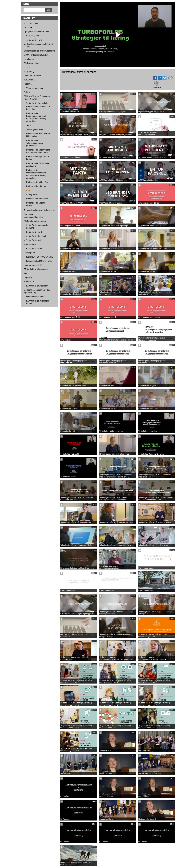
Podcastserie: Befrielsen (37, 199)
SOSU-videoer (30, 244)
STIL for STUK (33, 36)
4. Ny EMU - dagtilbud (36, 236)
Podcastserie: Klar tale (36, 186)
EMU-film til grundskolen (37, 286)
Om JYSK (28, 28)
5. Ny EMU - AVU (34, 240)
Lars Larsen (29, 59)
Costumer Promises (32, 76)
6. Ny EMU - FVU (34, 249)
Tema (29, 125)
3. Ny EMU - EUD (34, 232)
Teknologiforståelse (35, 130)
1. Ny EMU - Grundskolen (38, 103)
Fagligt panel (29, 253)
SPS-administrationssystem (36, 269)
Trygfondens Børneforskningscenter (40, 210)
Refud (26, 273)
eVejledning (29, 71)
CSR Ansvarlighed (32, 63)
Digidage (28, 278)
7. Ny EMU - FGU (34, 40)
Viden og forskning (34, 88)
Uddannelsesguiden (35, 297)
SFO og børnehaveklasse (35, 221)
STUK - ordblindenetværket (36, 55)
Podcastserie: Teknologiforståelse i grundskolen (35, 143)
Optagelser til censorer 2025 (36, 32)
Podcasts (157, 87)
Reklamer (28, 84)
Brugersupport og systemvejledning (39, 51)
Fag (28, 190)
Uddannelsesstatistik (33, 265)
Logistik (27, 67)
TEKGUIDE (29, 80)
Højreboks (33, 195)
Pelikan (27, 92)
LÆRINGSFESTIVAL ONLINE (40, 257)
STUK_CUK (29, 282)
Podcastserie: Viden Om (37, 182)
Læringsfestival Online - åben (39, 261)
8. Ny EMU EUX (31, 23)
